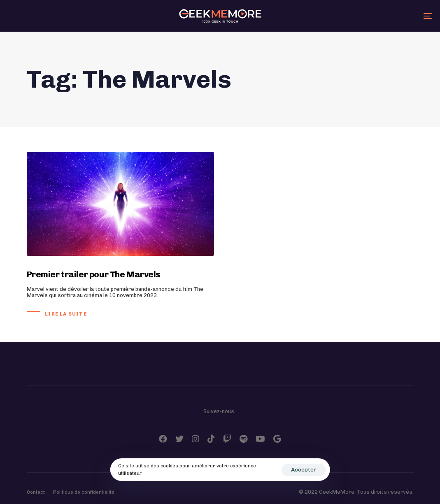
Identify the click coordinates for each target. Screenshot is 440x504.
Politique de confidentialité (84, 492)
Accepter (304, 470)
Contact (36, 492)
